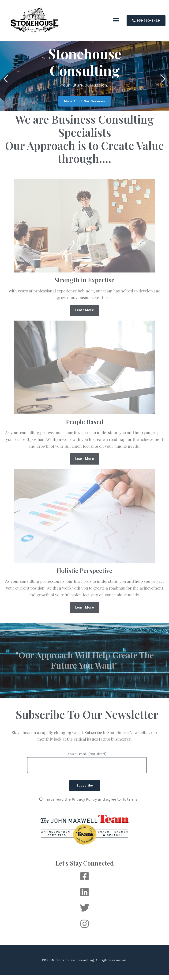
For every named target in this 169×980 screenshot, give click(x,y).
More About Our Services (85, 101)
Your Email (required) (87, 759)
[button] (84, 310)
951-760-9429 (146, 21)
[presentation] (7, 80)
